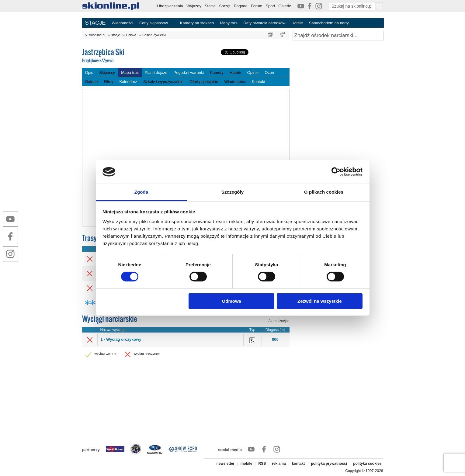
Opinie (253, 72)
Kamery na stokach (197, 23)
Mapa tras (130, 72)
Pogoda (241, 6)
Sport (270, 6)
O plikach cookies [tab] (324, 192)
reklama (279, 464)
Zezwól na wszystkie (320, 301)
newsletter (225, 464)
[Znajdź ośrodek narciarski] (338, 36)
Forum (257, 6)
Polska (131, 35)
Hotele (297, 23)
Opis (89, 72)
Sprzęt (225, 6)
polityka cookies (367, 464)
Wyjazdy (194, 6)
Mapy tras (229, 23)
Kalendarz (128, 82)
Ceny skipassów (154, 23)
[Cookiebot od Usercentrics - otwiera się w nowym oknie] (336, 172)
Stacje (210, 6)
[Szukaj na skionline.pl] (379, 6)
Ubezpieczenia (170, 6)
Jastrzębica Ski (128, 56)
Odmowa (232, 301)
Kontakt (259, 82)
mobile (246, 464)
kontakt (298, 464)
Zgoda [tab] (141, 192)
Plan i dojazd (156, 72)
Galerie (285, 6)
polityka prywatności (329, 464)
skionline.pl (97, 35)
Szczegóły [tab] (233, 192)
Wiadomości (122, 23)
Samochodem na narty (329, 23)
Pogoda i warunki (189, 72)
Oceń (269, 72)
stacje (116, 35)
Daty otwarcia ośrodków (264, 23)
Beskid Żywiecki (154, 35)
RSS (262, 464)
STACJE (95, 23)
